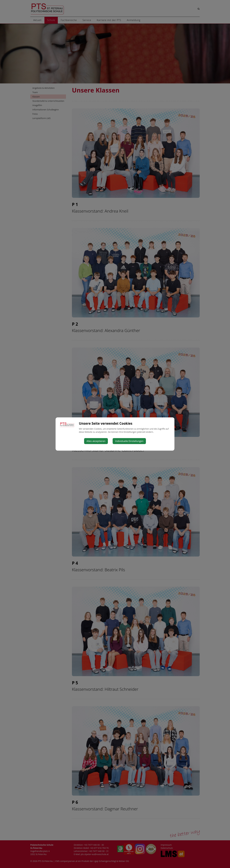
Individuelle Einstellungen (129, 441)
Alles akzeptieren (96, 441)
